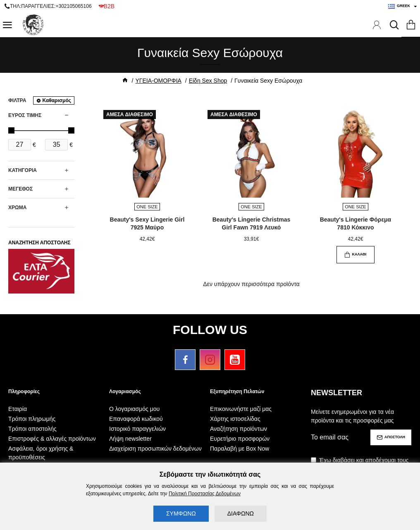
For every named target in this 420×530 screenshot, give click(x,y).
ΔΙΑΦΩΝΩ (241, 513)
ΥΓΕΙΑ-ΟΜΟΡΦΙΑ (158, 81)
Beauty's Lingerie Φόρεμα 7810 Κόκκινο (356, 223)
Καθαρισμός (57, 100)
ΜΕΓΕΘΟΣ (20, 189)
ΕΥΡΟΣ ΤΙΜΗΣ (25, 115)
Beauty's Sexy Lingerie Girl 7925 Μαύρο (147, 223)
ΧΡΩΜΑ (17, 208)
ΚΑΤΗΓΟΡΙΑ (23, 170)
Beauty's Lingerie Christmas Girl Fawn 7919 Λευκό (252, 223)
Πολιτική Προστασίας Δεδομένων (205, 494)
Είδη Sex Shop (208, 81)
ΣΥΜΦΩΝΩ (181, 513)
